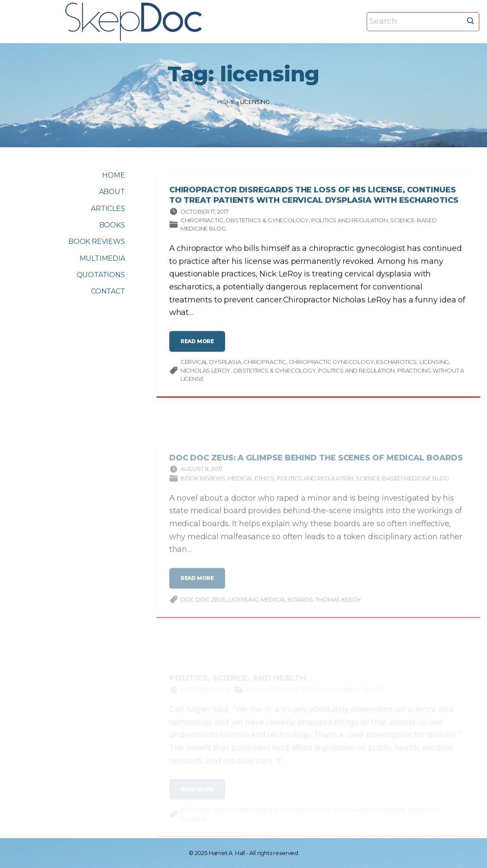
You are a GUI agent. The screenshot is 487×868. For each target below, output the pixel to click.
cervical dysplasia (211, 364)
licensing (434, 364)
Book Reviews (203, 484)
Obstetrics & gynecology (267, 222)
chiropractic (265, 364)
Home (226, 102)
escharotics (397, 364)
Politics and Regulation (350, 222)
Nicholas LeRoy (205, 372)
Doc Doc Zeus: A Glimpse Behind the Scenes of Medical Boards (316, 464)
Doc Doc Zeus (203, 606)
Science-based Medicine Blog (402, 484)
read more (200, 347)
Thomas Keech (338, 606)
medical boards (287, 606)
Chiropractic (202, 222)
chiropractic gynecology (331, 364)
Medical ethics (251, 484)
